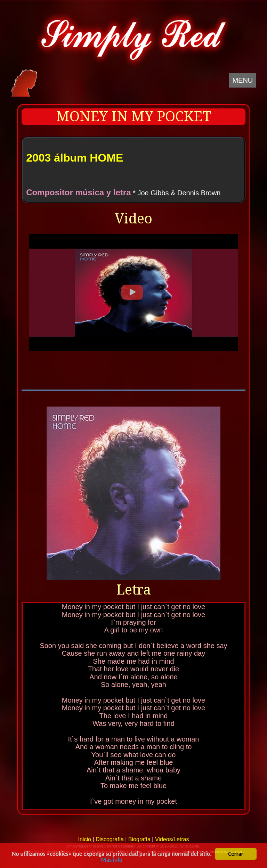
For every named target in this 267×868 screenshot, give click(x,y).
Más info (112, 861)
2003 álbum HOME (75, 158)
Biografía (139, 839)
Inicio (84, 839)
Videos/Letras (172, 839)
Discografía (110, 839)
